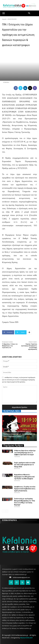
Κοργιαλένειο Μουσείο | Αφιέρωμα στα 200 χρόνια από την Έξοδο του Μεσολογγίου (24, 477)
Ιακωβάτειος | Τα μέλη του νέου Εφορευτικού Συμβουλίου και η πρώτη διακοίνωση (25, 489)
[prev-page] (3, 511)
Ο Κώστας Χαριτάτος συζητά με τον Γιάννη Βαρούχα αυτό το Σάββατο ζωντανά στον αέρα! (25, 453)
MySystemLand (26, 638)
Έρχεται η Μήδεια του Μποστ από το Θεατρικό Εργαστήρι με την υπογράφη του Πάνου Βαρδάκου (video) (19, 434)
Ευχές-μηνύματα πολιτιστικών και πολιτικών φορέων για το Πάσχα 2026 (25, 465)
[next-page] (7, 511)
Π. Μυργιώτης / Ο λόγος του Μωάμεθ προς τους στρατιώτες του (10, 346)
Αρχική (4, 19)
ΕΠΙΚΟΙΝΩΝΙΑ (9, 520)
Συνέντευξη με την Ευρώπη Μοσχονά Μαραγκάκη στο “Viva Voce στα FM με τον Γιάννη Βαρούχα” (25, 502)
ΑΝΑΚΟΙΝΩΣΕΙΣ (12, 19)
